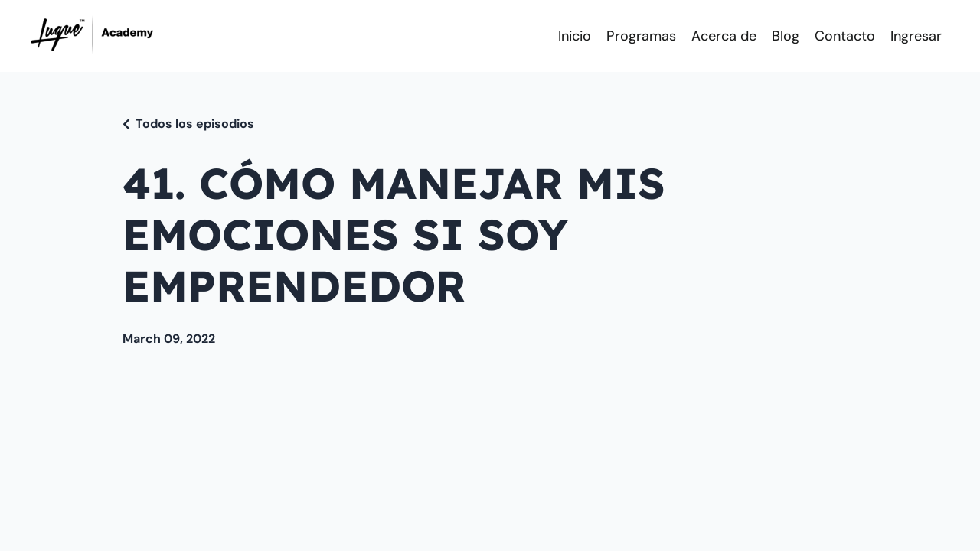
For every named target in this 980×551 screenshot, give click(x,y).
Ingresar (916, 36)
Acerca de (724, 36)
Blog (786, 36)
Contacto (845, 36)
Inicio (575, 36)
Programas (641, 36)
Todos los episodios (195, 124)
